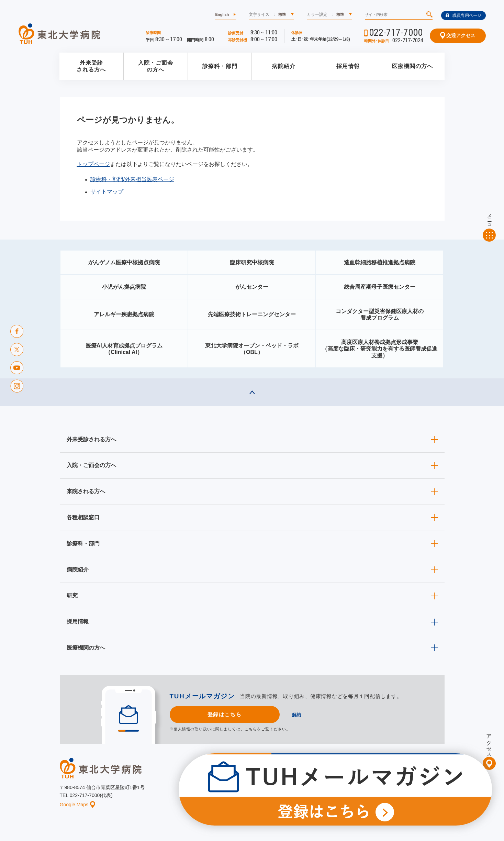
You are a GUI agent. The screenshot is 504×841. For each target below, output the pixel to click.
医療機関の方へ (412, 66)
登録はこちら (225, 714)
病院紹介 (284, 66)
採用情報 (348, 66)
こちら (251, 729)
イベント (256, 792)
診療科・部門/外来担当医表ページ (132, 179)
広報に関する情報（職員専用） (325, 782)
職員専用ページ (463, 15)
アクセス (489, 743)
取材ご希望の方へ (268, 782)
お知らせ (227, 792)
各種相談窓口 (83, 517)
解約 (296, 715)
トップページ (93, 164)
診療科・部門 (220, 66)
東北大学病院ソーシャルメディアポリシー (405, 782)
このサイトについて (295, 792)
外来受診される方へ (91, 66)
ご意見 (377, 792)
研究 (72, 595)
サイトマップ (107, 192)
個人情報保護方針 (342, 792)
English (222, 14)
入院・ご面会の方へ (156, 66)
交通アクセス (458, 35)
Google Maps (78, 805)
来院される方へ (86, 491)
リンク (438, 792)
